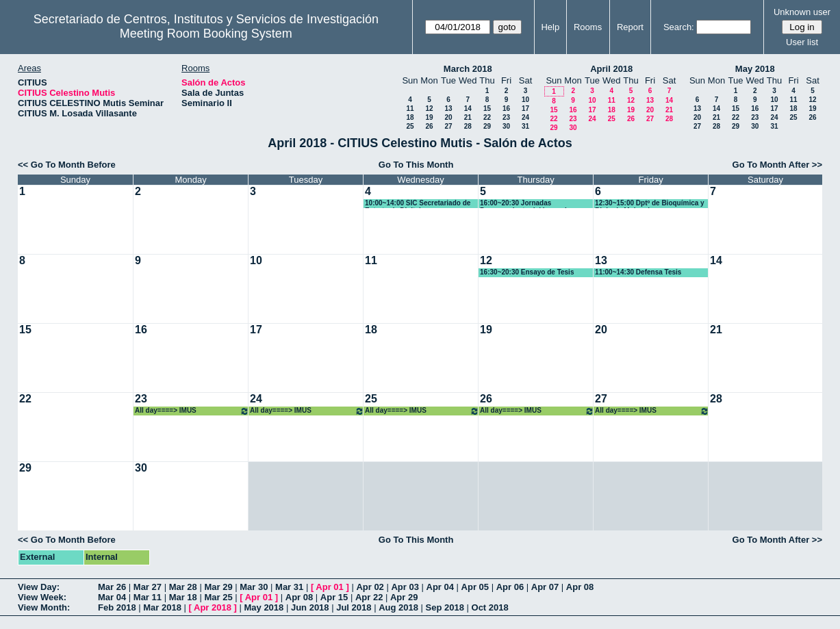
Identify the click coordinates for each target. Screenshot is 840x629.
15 (487, 108)
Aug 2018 (398, 607)
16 (506, 108)
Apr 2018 (213, 607)
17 (525, 108)
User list (802, 42)
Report (630, 27)
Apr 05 (475, 587)
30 (506, 126)
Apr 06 (510, 587)
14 (468, 108)
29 (487, 126)
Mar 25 (218, 597)
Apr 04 (440, 587)
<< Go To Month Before (67, 165)
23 (506, 117)
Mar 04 (112, 597)
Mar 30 (254, 587)
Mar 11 (148, 597)
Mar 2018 (162, 607)
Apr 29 (404, 597)
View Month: (44, 607)
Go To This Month (416, 165)
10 (525, 100)
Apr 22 (369, 597)
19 (429, 117)
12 (429, 108)
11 (410, 108)
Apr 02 (370, 587)
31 (525, 126)
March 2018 (468, 69)
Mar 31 (289, 587)
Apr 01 (329, 587)
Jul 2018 (354, 607)
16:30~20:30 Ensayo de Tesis (527, 272)
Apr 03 (405, 587)
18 (410, 117)
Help (550, 27)
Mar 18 (183, 597)
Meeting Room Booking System (206, 34)
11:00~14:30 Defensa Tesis (638, 272)
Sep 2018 (445, 607)
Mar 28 (183, 587)
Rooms (588, 27)
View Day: (39, 587)
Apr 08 (580, 587)
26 (429, 126)
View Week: (42, 597)
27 (448, 126)
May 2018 (755, 69)
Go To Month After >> (777, 165)
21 (468, 117)
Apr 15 (334, 597)
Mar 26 (112, 587)
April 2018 (611, 69)
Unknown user (802, 12)
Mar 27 (148, 587)
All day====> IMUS (192, 411)
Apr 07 (545, 587)
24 (525, 117)
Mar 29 (218, 587)
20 (448, 117)
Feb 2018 (117, 607)
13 (448, 108)
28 (468, 126)
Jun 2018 (310, 607)
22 (487, 117)
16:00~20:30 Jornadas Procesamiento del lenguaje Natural (525, 204)
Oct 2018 (490, 607)
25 (410, 126)
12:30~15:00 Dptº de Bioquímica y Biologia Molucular (650, 204)
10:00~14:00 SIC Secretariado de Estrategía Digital (418, 204)
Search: (679, 27)
